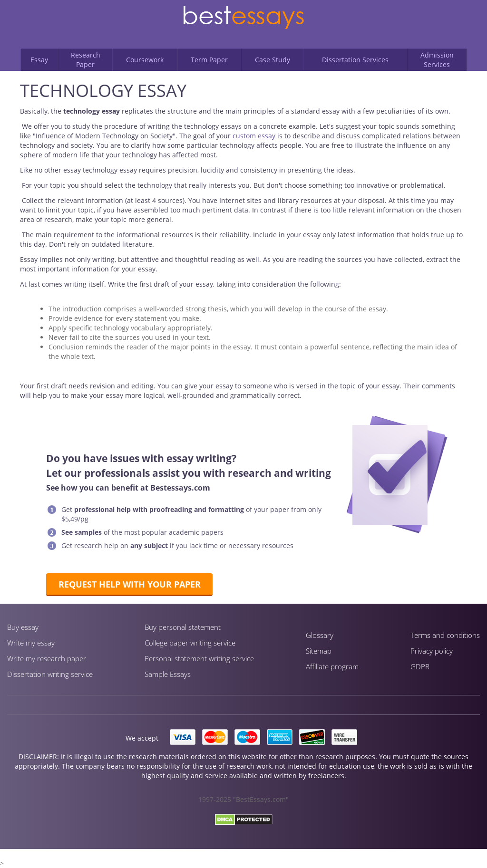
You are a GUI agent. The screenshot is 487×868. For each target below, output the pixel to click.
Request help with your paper (130, 584)
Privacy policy (432, 651)
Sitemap (319, 651)
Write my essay (31, 643)
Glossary (320, 635)
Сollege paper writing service (190, 643)
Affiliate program (332, 666)
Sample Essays (168, 674)
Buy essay (23, 627)
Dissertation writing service (50, 674)
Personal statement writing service (199, 658)
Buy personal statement (183, 627)
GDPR (420, 666)
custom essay (254, 136)
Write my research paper (47, 658)
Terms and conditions (445, 635)
